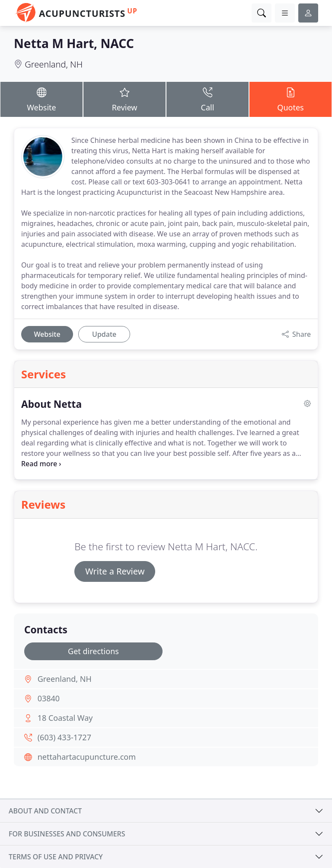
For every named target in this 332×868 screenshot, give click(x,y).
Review (124, 99)
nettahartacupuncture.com (87, 757)
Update (104, 334)
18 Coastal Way (65, 718)
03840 (49, 698)
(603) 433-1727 (64, 737)
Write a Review (115, 571)
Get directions (93, 651)
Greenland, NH (54, 64)
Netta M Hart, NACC (74, 43)
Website (41, 99)
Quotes (290, 99)
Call (207, 99)
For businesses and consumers (67, 834)
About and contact (45, 811)
